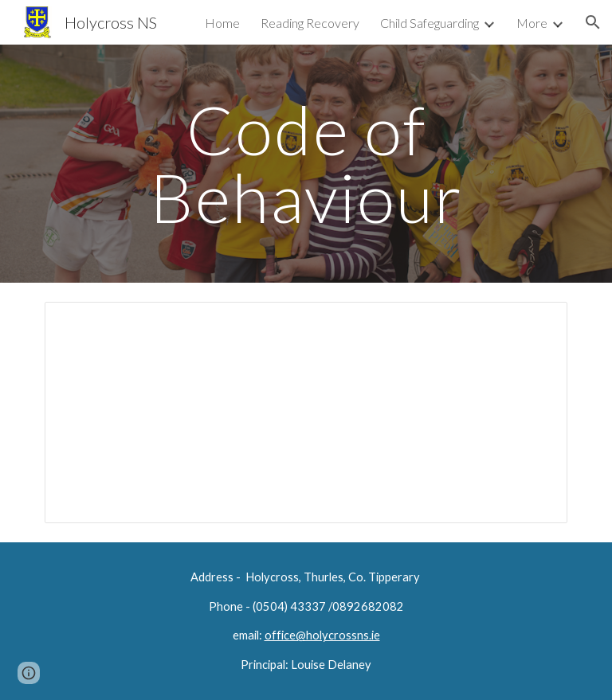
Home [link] (222, 23)
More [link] (532, 23)
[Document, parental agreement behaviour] (306, 413)
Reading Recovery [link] (310, 23)
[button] (593, 22)
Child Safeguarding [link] (430, 23)
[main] (306, 164)
